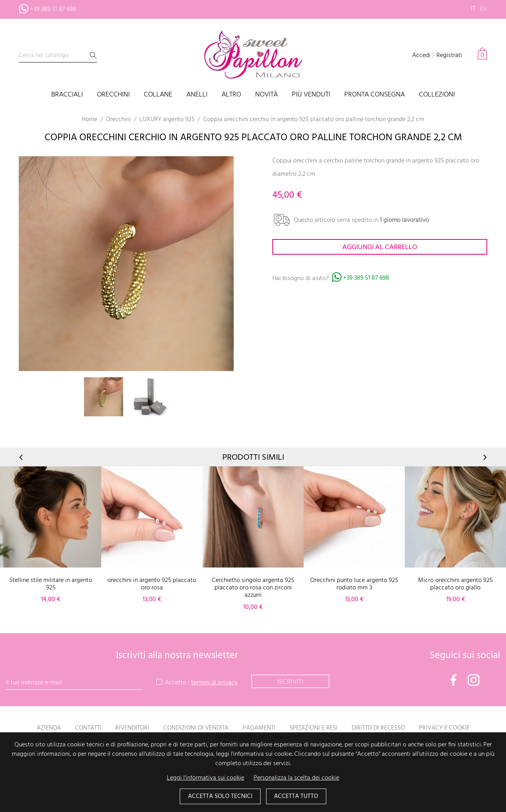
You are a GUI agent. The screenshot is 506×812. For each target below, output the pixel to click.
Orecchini (113, 95)
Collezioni (437, 95)
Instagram (474, 680)
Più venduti (311, 95)
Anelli (197, 95)
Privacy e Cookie (444, 728)
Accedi (421, 55)
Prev (21, 457)
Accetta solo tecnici (220, 797)
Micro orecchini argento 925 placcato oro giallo (455, 584)
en (484, 9)
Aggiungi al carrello (380, 247)
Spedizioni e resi (314, 728)
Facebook (454, 680)
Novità (266, 95)
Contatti (88, 728)
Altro (231, 95)
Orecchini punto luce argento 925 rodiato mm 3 (354, 584)
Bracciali (67, 95)
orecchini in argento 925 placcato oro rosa (152, 584)
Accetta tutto (296, 797)
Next (485, 457)
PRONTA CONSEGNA (375, 95)
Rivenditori (132, 728)
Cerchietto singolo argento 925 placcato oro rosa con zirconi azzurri (253, 588)
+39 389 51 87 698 (366, 278)
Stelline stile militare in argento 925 (51, 584)
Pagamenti (259, 728)
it (473, 9)
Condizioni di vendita (196, 728)
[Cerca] (58, 56)
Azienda (49, 728)
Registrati (449, 55)
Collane (158, 95)
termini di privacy (214, 683)
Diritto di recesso (378, 728)
